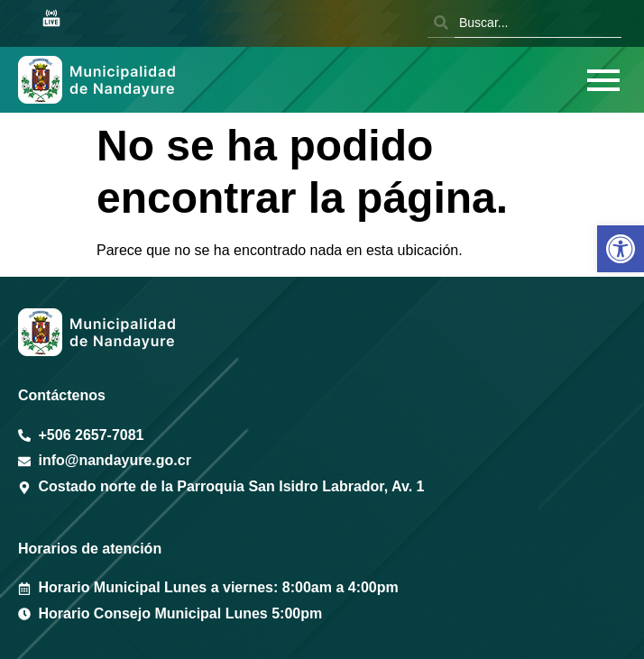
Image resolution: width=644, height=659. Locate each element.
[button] (621, 249)
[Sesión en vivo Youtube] (51, 19)
